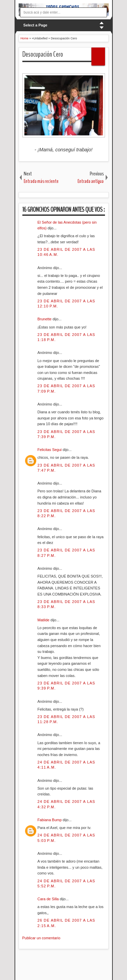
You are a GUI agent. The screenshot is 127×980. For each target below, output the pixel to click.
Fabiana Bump (50, 820)
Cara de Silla (49, 899)
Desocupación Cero (43, 54)
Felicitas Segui (50, 450)
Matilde (44, 620)
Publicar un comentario (41, 938)
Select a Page (35, 25)
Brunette (45, 319)
